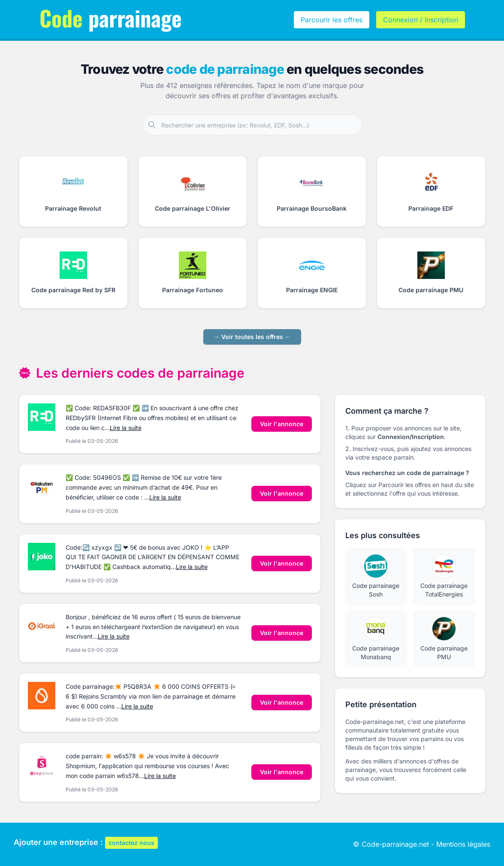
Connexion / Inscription (421, 20)
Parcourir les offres (332, 20)
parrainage (111, 18)
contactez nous (131, 843)
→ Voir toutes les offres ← (252, 337)
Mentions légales (463, 844)
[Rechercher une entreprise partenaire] (261, 125)
